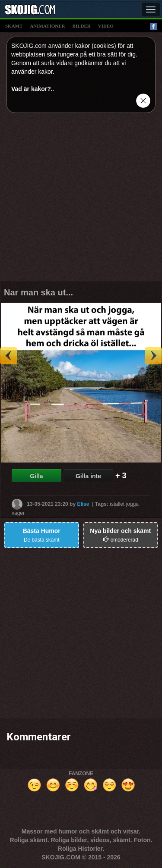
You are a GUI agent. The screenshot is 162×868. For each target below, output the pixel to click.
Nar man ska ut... (38, 292)
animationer (47, 26)
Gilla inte (88, 476)
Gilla (36, 476)
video (106, 26)
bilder (82, 26)
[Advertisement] (81, 200)
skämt (14, 26)
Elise (83, 504)
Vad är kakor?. (32, 89)
